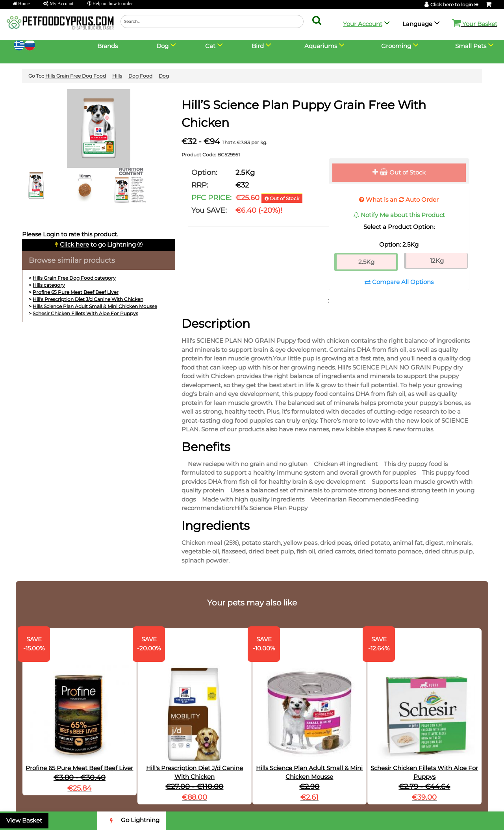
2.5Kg (366, 262)
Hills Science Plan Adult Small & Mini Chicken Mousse (95, 306)
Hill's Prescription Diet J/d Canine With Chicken (88, 299)
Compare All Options (399, 282)
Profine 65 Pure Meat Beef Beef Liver (76, 292)
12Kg (437, 261)
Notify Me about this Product (399, 215)
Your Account (363, 24)
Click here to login (455, 5)
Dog (164, 76)
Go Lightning (132, 821)
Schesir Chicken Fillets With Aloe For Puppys (85, 313)
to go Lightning (98, 244)
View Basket (24, 820)
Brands (107, 46)
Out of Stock (399, 172)
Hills (117, 76)
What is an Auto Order (399, 200)
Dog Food (140, 76)
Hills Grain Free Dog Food (76, 76)
